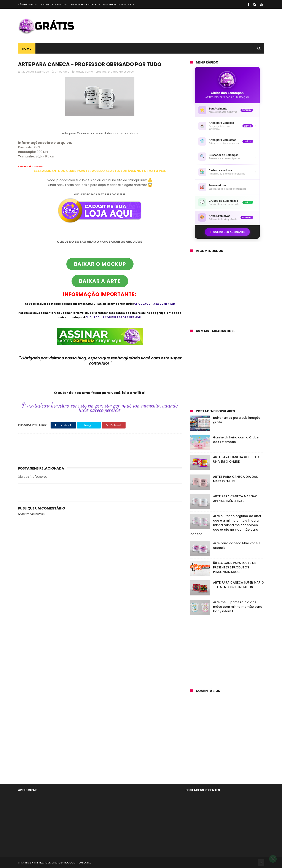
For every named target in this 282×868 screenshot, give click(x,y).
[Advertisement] (186, 26)
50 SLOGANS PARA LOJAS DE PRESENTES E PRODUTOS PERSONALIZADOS (234, 567)
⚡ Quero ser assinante (227, 232)
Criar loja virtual (54, 5)
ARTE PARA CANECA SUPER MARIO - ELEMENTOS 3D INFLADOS (239, 585)
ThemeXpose (42, 863)
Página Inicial (28, 5)
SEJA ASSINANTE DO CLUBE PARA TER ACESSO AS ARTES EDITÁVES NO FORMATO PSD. (100, 171)
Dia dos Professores (121, 72)
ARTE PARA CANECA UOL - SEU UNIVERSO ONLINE (236, 459)
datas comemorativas (91, 72)
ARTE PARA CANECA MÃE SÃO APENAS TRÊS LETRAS (235, 499)
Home (27, 49)
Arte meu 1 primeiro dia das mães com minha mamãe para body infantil (238, 607)
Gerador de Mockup (86, 5)
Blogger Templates (78, 863)
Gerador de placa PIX (119, 5)
